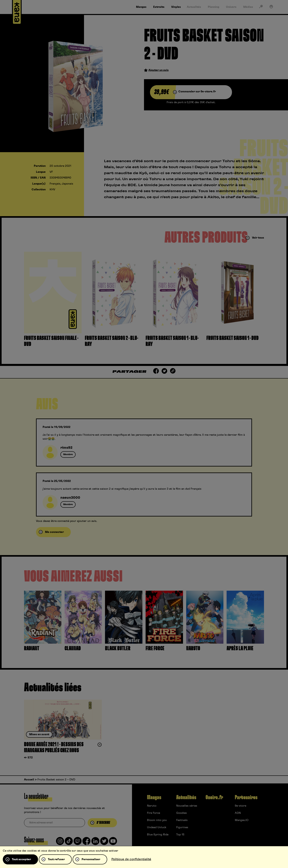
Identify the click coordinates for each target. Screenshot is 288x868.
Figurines (182, 827)
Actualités (186, 797)
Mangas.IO (242, 820)
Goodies (181, 813)
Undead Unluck (157, 827)
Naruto (152, 806)
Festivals (182, 820)
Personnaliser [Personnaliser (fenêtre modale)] (91, 859)
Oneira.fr (214, 797)
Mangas (154, 797)
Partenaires (246, 797)
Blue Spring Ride (158, 835)
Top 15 (180, 835)
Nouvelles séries (187, 806)
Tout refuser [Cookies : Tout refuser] (56, 859)
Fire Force (153, 813)
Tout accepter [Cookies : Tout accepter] (21, 859)
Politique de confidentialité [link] (131, 859)
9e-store (240, 806)
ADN (238, 813)
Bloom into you (157, 820)
